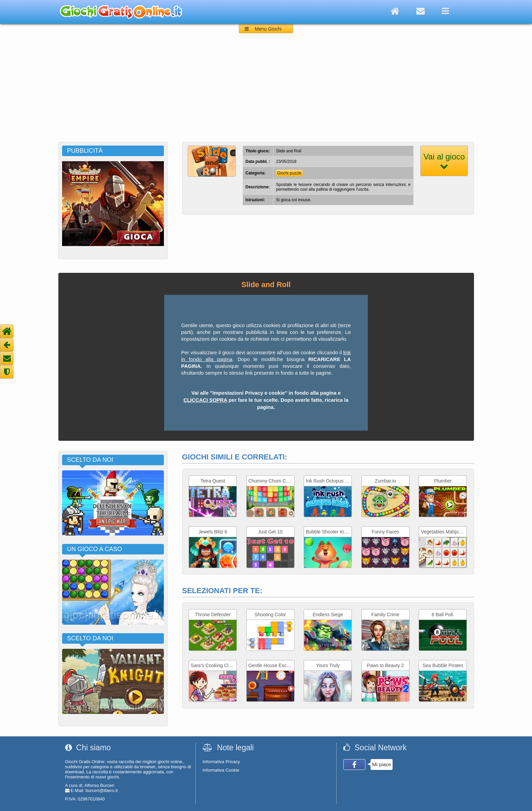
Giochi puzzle (289, 173)
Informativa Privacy (221, 762)
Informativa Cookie (221, 770)
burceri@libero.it (102, 790)
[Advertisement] (266, 91)
